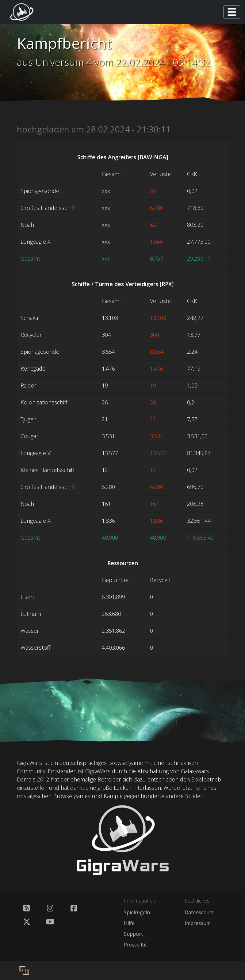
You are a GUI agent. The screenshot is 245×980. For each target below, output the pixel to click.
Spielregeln (137, 912)
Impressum (198, 923)
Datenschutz (199, 912)
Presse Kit (135, 945)
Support (133, 934)
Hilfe (129, 923)
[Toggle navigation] (232, 12)
